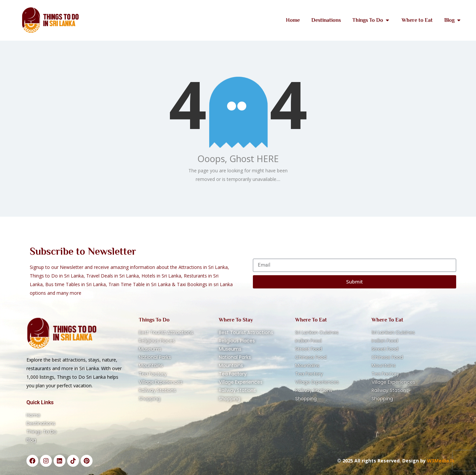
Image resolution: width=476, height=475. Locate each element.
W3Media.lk (440, 461)
